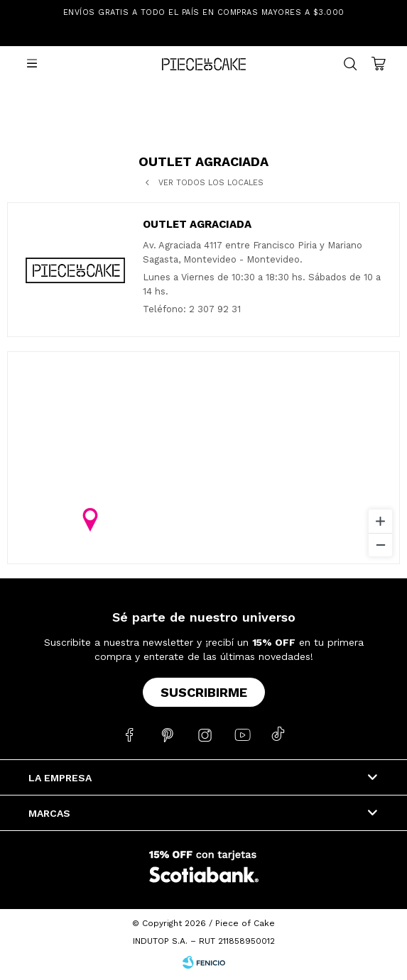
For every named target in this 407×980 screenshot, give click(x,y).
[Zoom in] (380, 521)
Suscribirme (204, 692)
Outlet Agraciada (197, 224)
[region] (203, 458)
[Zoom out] (380, 545)
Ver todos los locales (211, 183)
